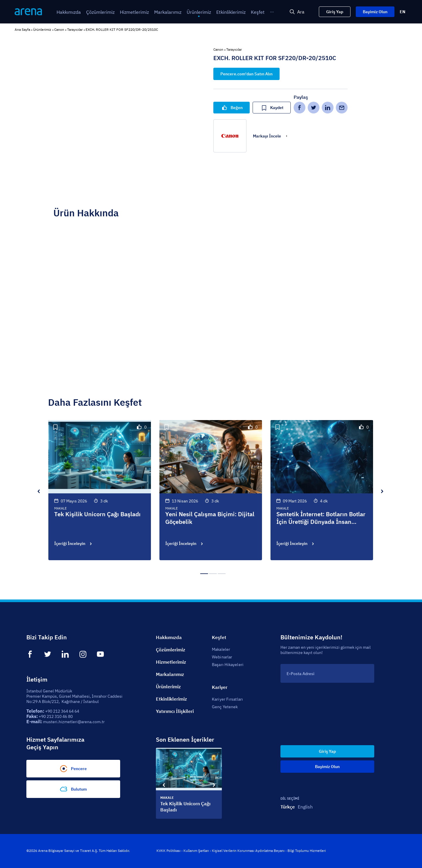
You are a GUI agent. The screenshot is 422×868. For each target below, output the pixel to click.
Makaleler (221, 649)
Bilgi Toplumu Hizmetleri (307, 851)
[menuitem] (69, 12)
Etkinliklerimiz (171, 699)
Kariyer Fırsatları (227, 699)
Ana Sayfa (22, 29)
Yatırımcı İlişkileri (175, 711)
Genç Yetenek (225, 707)
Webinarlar (222, 657)
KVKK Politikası (169, 851)
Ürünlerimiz (42, 29)
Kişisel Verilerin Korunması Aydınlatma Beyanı (248, 851)
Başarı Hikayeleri (228, 665)
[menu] (150, 12)
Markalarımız (170, 674)
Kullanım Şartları (196, 851)
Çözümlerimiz (171, 650)
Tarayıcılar (75, 29)
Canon (59, 29)
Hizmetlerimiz (171, 662)
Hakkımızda (169, 637)
